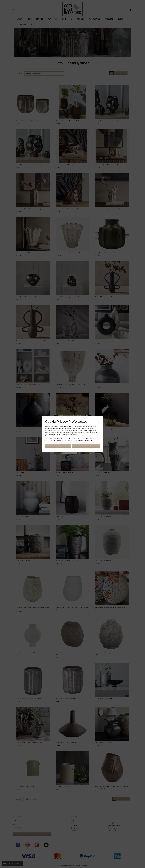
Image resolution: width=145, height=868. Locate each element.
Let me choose (58, 446)
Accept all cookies (86, 446)
